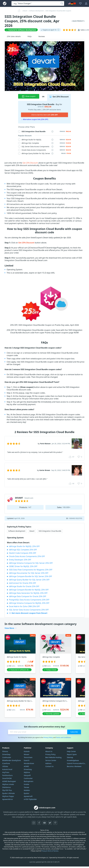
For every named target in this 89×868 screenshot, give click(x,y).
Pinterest (55, 823)
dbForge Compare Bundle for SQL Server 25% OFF (31, 576)
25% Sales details (14, 36)
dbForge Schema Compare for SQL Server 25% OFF (31, 563)
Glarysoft (27, 775)
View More (9, 628)
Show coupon (29, 96)
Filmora (5, 751)
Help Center (71, 751)
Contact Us (49, 766)
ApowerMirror (8, 799)
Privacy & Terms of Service (50, 851)
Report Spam (72, 754)
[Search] (62, 3)
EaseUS (27, 760)
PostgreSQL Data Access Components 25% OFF (29, 600)
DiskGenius (7, 787)
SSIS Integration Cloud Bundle (50, 531)
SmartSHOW (7, 778)
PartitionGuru (7, 775)
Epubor (27, 793)
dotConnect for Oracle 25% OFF (23, 583)
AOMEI (26, 766)
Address (48, 763)
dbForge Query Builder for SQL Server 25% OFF (29, 580)
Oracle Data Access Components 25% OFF (27, 556)
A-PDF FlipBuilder (30, 799)
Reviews (42, 36)
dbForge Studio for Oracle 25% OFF (24, 586)
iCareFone (6, 763)
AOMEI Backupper (9, 781)
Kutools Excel (7, 769)
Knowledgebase (73, 760)
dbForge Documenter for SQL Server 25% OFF (29, 573)
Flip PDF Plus (7, 790)
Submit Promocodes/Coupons (77, 763)
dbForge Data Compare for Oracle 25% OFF (28, 596)
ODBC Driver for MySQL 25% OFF (23, 566)
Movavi (27, 754)
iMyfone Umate (8, 784)
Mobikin (27, 790)
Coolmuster (7, 757)
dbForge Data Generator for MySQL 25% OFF (28, 593)
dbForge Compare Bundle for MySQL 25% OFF (29, 590)
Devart (32, 531)
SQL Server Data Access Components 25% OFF (29, 610)
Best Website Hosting (53, 757)
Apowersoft (28, 796)
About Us (49, 751)
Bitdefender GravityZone (12, 760)
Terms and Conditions (63, 737)
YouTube (44, 823)
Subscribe (74, 732)
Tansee (26, 787)
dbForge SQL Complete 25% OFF (23, 550)
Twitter (50, 823)
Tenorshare (28, 757)
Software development (17, 531)
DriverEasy (6, 754)
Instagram (34, 823)
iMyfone (27, 772)
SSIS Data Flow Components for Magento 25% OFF (31, 570)
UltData (5, 766)
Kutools (27, 751)
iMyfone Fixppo (8, 796)
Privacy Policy (48, 737)
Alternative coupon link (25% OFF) (35, 119)
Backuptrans (29, 781)
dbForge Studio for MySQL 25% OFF (24, 546)
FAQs (30, 36)
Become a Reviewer (74, 766)
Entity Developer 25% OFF (20, 560)
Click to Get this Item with (45, 115)
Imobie (26, 784)
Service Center (51, 760)
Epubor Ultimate (8, 793)
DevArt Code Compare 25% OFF (23, 553)
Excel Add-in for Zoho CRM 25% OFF (24, 606)
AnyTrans (6, 772)
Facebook (39, 823)
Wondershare (29, 763)
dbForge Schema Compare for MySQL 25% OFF (29, 603)
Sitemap (70, 757)
